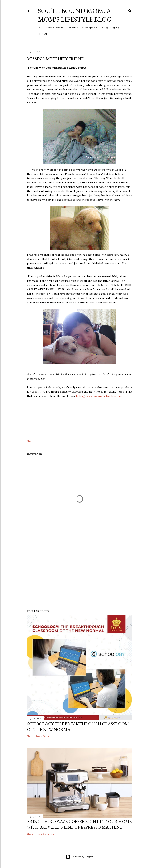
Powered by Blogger (79, 857)
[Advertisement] (79, 575)
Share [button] (30, 441)
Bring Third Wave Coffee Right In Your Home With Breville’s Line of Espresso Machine (79, 824)
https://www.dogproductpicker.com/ (99, 396)
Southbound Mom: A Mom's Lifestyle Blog (75, 15)
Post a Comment (45, 736)
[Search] (130, 10)
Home (44, 34)
